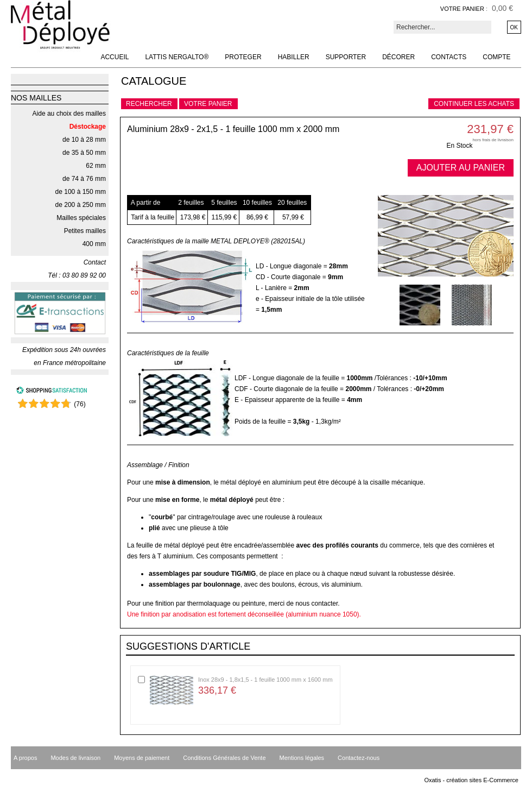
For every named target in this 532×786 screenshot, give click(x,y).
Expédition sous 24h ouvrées (64, 350)
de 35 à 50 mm (84, 153)
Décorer (398, 57)
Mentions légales (302, 758)
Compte (496, 57)
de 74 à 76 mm (84, 179)
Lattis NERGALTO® (177, 57)
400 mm (94, 244)
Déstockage (88, 127)
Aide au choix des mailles (69, 114)
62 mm (96, 166)
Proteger (243, 57)
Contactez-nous (359, 758)
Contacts (449, 57)
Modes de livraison (75, 758)
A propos (25, 758)
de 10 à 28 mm (84, 140)
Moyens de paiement (142, 758)
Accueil (115, 57)
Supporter (346, 57)
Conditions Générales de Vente (224, 758)
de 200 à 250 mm (81, 205)
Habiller (294, 57)
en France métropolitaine (70, 363)
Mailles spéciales (81, 218)
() (80, 404)
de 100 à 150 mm (81, 192)
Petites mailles (85, 231)
